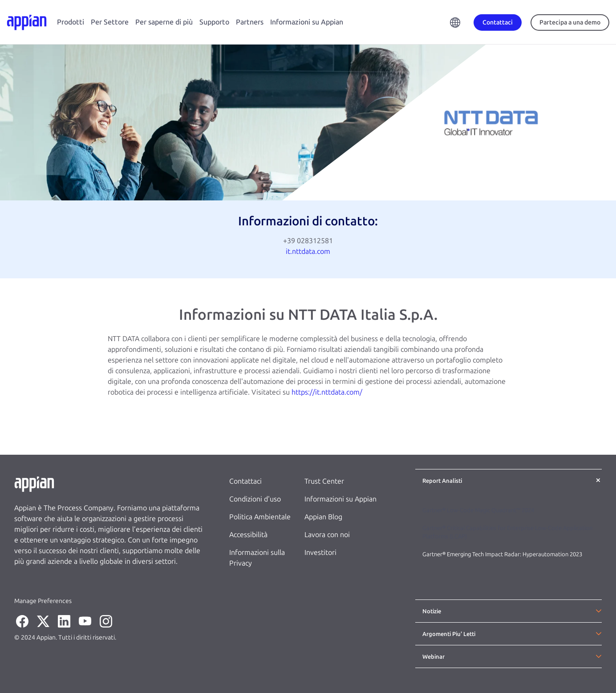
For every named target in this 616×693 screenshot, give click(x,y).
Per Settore (110, 22)
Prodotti (71, 22)
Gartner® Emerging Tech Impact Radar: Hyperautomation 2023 (502, 554)
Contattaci (245, 481)
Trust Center (324, 481)
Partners (250, 22)
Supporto (214, 22)
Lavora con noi (327, 535)
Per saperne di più (164, 22)
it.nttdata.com (308, 251)
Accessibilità (248, 535)
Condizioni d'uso (255, 499)
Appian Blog (323, 517)
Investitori (320, 552)
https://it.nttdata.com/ (327, 392)
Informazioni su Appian (307, 22)
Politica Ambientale (260, 517)
